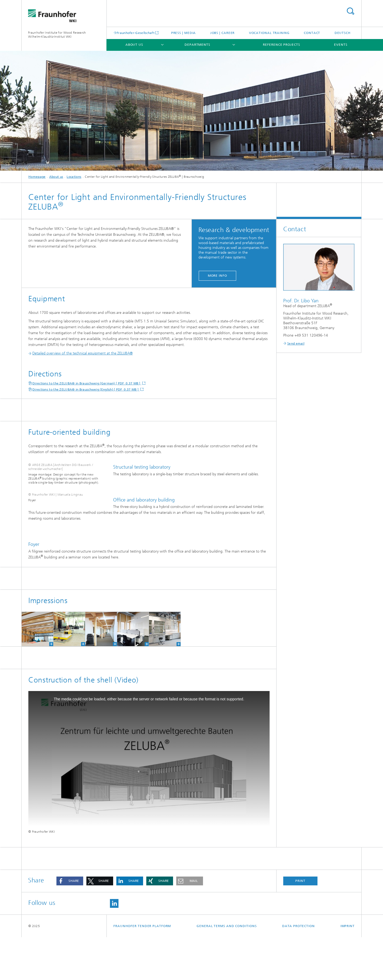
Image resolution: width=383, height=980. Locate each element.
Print (300, 924)
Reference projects (281, 45)
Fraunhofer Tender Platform (142, 969)
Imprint (348, 969)
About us (134, 45)
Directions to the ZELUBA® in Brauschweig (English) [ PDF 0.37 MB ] (86, 389)
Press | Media (184, 33)
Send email (296, 344)
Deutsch (343, 33)
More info (217, 276)
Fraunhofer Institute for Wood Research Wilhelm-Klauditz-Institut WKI (57, 35)
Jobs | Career (223, 33)
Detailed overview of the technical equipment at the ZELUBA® (81, 353)
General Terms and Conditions (227, 969)
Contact (312, 33)
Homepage (37, 177)
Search (350, 11)
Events (341, 45)
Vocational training (269, 33)
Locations (74, 177)
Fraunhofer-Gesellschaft (136, 33)
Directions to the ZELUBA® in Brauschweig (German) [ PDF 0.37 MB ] (87, 383)
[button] (70, 924)
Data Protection (298, 969)
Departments (197, 45)
